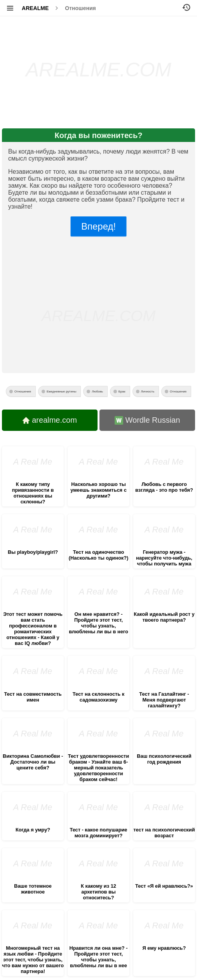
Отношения (80, 8)
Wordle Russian (147, 420)
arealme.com (50, 420)
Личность (148, 391)
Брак (122, 391)
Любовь (97, 391)
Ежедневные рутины (61, 391)
